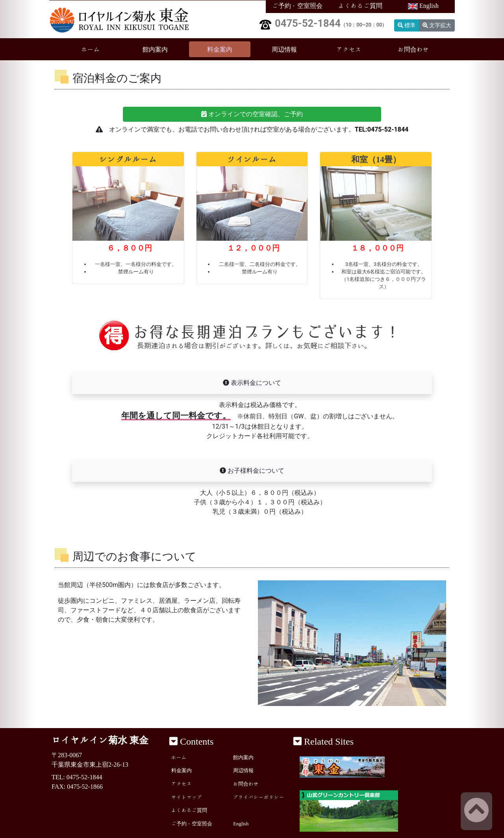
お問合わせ (413, 49)
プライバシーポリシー (259, 797)
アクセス (349, 49)
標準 (407, 25)
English (423, 6)
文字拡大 (437, 25)
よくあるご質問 (360, 6)
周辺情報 (284, 49)
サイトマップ (187, 797)
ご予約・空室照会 (297, 6)
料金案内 (220, 49)
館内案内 (155, 49)
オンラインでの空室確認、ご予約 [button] (252, 114)
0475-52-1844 (308, 23)
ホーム (101, 48)
